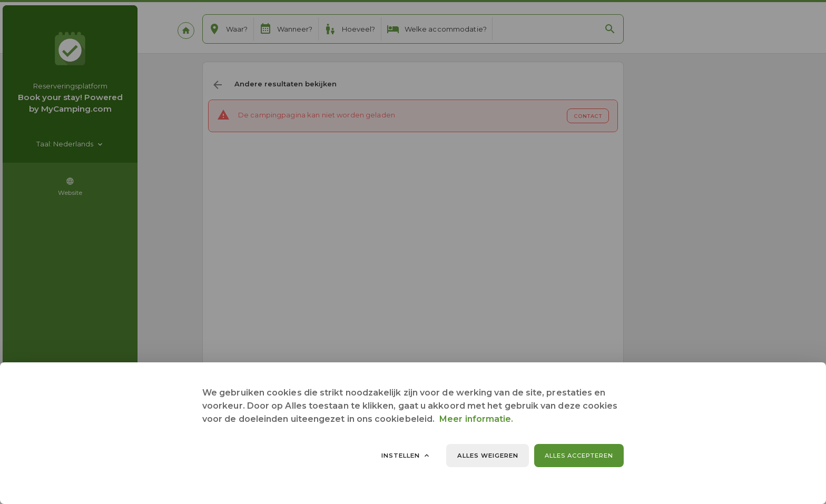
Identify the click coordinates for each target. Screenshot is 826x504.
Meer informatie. (476, 419)
